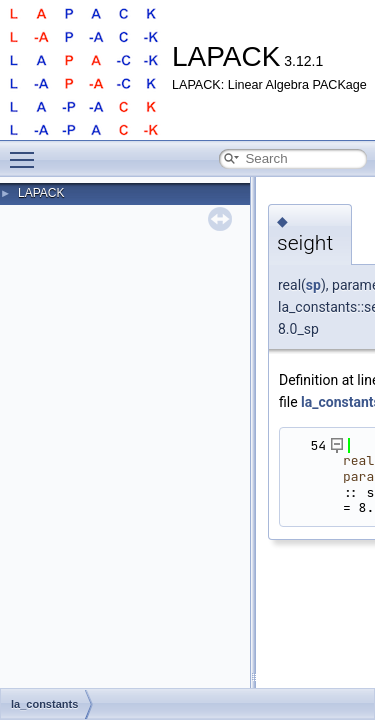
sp (313, 285)
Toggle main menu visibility (27, 151)
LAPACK (41, 193)
